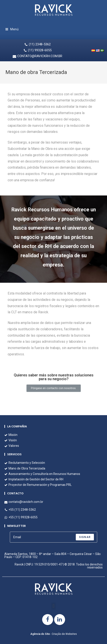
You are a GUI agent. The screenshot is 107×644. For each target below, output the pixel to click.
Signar (85, 537)
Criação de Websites (64, 634)
